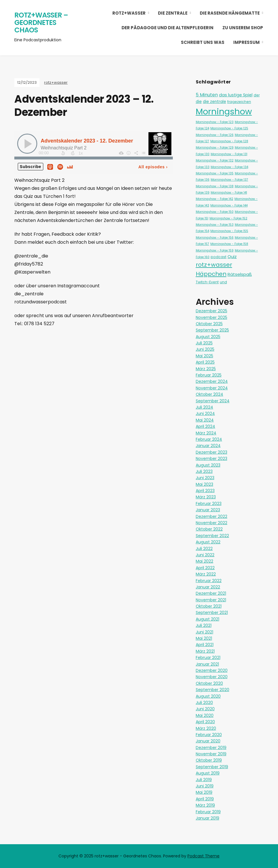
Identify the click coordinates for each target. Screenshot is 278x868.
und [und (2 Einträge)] (223, 282)
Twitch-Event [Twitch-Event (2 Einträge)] (207, 282)
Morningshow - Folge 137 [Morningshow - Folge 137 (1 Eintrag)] (229, 180)
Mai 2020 (205, 715)
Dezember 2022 (212, 516)
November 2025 (212, 317)
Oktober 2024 (210, 394)
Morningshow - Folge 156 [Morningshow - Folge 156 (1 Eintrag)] (215, 238)
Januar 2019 (207, 818)
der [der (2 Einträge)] (257, 95)
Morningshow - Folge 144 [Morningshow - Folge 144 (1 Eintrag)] (229, 205)
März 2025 (206, 369)
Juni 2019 (205, 786)
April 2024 (205, 426)
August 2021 (207, 619)
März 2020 (206, 728)
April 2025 (205, 362)
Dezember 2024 (212, 381)
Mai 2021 (204, 638)
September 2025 (212, 330)
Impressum (246, 42)
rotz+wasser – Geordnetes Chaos (41, 22)
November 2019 (211, 754)
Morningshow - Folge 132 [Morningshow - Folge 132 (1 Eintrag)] (215, 160)
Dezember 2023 (212, 452)
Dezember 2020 (212, 670)
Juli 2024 (204, 407)
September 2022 (212, 536)
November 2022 (212, 523)
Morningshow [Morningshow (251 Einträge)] (224, 111)
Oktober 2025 (209, 324)
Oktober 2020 (209, 683)
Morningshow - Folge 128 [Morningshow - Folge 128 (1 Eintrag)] (229, 141)
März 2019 (205, 805)
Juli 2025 (204, 343)
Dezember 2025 (212, 311)
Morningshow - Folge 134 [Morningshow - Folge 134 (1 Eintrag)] (229, 167)
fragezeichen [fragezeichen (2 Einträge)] (239, 102)
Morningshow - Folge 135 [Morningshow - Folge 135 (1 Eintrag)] (215, 173)
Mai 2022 (204, 561)
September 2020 (213, 690)
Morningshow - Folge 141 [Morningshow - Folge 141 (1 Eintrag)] (229, 193)
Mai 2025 (204, 356)
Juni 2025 (205, 349)
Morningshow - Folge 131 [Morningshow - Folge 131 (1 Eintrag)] (229, 154)
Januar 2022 (208, 587)
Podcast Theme (203, 856)
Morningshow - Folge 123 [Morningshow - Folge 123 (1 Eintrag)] (215, 122)
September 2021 (212, 613)
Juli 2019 (204, 780)
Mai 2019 (204, 792)
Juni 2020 (205, 709)
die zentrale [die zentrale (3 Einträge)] (215, 102)
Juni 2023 (205, 478)
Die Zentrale (173, 13)
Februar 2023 (209, 504)
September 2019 (212, 767)
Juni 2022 (205, 555)
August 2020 (208, 696)
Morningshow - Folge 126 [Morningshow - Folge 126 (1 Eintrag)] (215, 135)
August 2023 (208, 465)
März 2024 (206, 433)
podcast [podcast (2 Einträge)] (219, 257)
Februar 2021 (208, 658)
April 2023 (205, 491)
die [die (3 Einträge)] (199, 102)
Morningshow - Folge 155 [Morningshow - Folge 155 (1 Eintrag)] (229, 231)
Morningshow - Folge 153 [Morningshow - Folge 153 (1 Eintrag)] (215, 225)
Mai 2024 (205, 420)
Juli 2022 (204, 549)
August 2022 (208, 542)
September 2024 (213, 401)
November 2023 (212, 459)
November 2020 (212, 677)
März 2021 (205, 651)
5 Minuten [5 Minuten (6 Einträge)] (207, 95)
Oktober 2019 (209, 760)
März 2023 (206, 497)
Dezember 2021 (211, 593)
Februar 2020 (209, 735)
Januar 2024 (208, 446)
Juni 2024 (205, 413)
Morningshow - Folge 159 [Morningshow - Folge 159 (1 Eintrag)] (215, 250)
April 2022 (205, 568)
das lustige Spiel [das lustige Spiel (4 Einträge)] (236, 95)
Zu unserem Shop (243, 28)
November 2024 (212, 388)
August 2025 (208, 337)
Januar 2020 (208, 741)
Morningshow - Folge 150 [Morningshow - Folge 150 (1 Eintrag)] (215, 212)
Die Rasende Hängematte (230, 13)
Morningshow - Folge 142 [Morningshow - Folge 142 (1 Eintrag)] (215, 199)
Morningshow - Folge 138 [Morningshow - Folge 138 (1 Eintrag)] (215, 186)
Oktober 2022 (209, 529)
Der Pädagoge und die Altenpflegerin (168, 28)
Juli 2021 (204, 625)
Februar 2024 (209, 439)
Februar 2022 (209, 581)
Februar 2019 (208, 812)
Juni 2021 (204, 632)
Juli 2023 (204, 471)
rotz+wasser (129, 13)
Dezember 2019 (211, 748)
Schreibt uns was (203, 42)
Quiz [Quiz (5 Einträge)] (232, 257)
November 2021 (211, 600)
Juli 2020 (204, 703)
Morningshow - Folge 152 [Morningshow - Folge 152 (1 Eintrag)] (228, 218)
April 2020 (205, 722)
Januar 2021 (207, 664)
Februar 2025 (209, 375)
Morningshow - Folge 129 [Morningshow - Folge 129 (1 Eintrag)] (215, 148)
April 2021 (205, 645)
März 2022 (206, 574)
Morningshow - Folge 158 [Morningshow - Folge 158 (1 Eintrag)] (229, 244)
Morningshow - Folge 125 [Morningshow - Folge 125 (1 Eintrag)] (229, 128)
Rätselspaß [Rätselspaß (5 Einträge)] (240, 274)
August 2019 (208, 773)
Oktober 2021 (209, 606)
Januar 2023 (208, 510)
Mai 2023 (204, 484)
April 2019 (205, 799)
